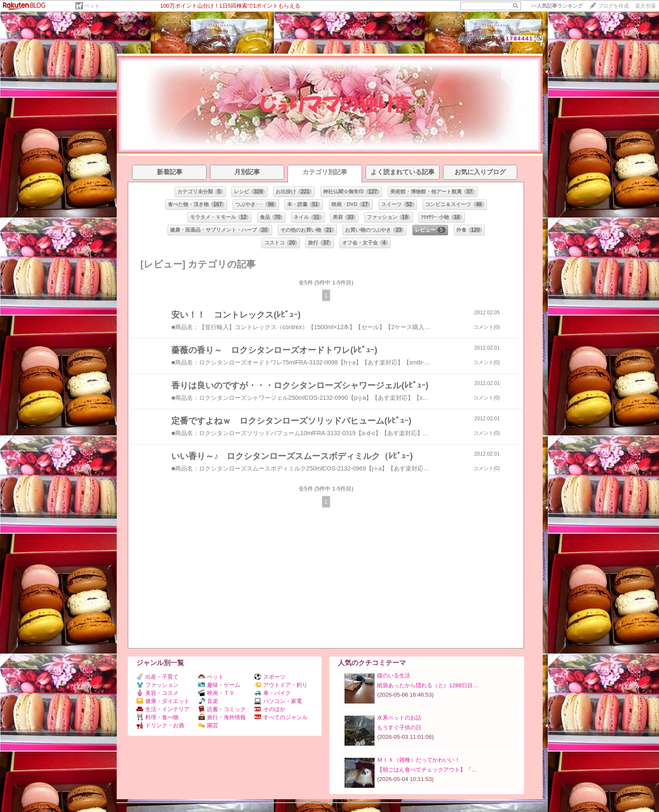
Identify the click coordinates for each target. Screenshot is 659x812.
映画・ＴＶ (216, 693)
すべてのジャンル (281, 717)
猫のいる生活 (394, 676)
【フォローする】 (486, 47)
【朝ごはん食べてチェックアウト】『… (427, 770)
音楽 (208, 701)
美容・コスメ (157, 693)
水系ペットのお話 (399, 718)
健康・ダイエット (163, 701)
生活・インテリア (163, 709)
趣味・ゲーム (219, 685)
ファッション (157, 685)
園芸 (208, 725)
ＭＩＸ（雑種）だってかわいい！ (419, 760)
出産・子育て (157, 677)
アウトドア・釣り (281, 685)
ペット (92, 6)
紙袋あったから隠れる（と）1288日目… (428, 685)
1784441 (519, 39)
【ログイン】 (526, 47)
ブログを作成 (613, 6)
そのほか (270, 709)
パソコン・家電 (278, 701)
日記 (145, 47)
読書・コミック (222, 709)
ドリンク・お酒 (160, 725)
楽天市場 (645, 6)
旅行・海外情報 (222, 717)
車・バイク (273, 693)
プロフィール (172, 47)
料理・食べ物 (157, 717)
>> (557, 6)
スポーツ (270, 677)
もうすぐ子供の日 (399, 727)
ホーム (126, 47)
